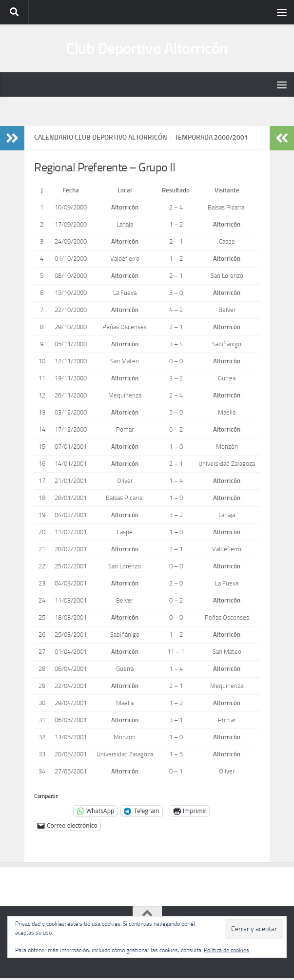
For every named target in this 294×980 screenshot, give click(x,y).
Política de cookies (226, 950)
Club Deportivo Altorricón (147, 49)
